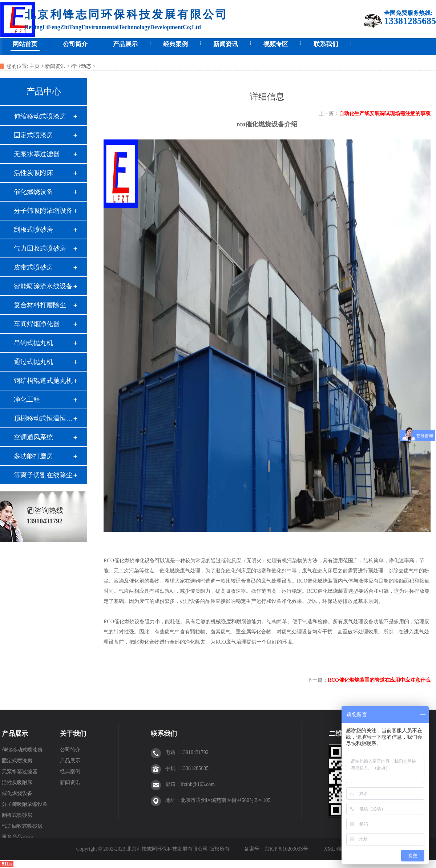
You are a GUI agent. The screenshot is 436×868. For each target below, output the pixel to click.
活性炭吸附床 (33, 173)
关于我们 (73, 734)
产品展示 (125, 44)
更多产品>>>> (18, 837)
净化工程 (27, 399)
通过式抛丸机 (33, 362)
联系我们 (326, 44)
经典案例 (175, 44)
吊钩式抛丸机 (33, 343)
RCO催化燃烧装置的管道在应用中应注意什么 (379, 680)
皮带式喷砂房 (33, 267)
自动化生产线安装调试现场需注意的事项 (385, 113)
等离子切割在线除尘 (43, 475)
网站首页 (25, 44)
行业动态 (81, 66)
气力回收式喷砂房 (40, 248)
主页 (35, 66)
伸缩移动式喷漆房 (40, 116)
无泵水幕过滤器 (37, 154)
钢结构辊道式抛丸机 (43, 381)
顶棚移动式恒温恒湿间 (43, 418)
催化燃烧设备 (33, 192)
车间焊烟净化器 (37, 324)
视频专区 (276, 44)
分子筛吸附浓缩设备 (43, 211)
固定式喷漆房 (33, 135)
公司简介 (75, 44)
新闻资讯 (226, 44)
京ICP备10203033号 (287, 849)
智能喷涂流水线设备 (43, 286)
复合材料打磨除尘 (40, 305)
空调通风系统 (33, 437)
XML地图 (334, 849)
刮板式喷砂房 (33, 230)
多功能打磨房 (33, 456)
